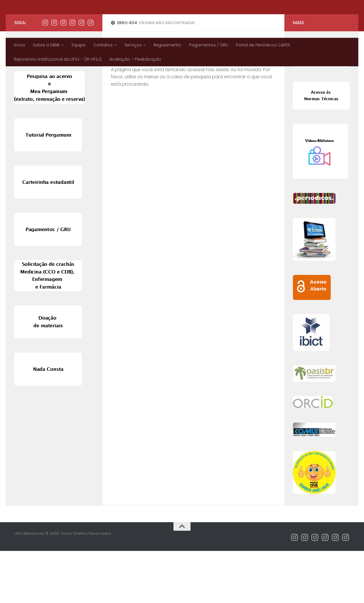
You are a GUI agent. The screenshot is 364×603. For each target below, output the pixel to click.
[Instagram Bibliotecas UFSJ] (54, 75)
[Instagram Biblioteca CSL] (81, 75)
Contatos (103, 45)
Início (19, 45)
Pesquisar (23, 95)
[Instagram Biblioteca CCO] (90, 75)
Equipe (78, 45)
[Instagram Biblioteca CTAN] (63, 75)
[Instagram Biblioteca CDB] (72, 75)
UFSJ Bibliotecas (57, 19)
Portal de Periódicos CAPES (263, 45)
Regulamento (167, 45)
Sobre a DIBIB (46, 45)
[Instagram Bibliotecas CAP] (45, 75)
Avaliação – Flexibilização (135, 59)
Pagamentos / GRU (209, 45)
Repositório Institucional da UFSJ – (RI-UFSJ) (58, 59)
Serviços (133, 45)
